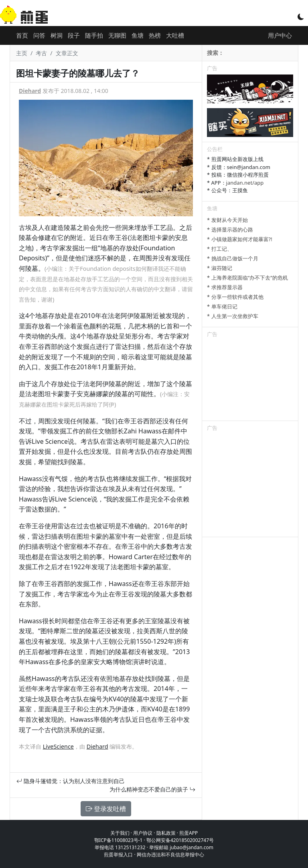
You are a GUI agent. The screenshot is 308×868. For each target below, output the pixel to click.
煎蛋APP (188, 833)
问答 (39, 35)
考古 (41, 53)
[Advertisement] (250, 381)
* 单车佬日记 (222, 306)
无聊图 (117, 35)
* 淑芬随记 (220, 268)
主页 (22, 53)
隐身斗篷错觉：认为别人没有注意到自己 (71, 781)
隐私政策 (166, 833)
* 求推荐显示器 (225, 287)
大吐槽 (175, 35)
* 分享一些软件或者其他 (235, 297)
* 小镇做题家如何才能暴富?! (240, 239)
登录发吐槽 (106, 809)
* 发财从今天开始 (227, 220)
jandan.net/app (245, 183)
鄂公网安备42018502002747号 (180, 840)
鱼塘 (138, 35)
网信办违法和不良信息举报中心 (170, 855)
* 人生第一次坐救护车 (233, 316)
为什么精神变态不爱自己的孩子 (152, 789)
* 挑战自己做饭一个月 (233, 258)
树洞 (57, 35)
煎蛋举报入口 (118, 855)
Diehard (30, 91)
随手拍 (94, 35)
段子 (74, 35)
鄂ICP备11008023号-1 (119, 840)
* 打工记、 (220, 249)
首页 (22, 35)
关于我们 (120, 833)
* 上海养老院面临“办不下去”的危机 (247, 278)
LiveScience (58, 746)
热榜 (155, 35)
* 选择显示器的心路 (230, 230)
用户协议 (143, 833)
